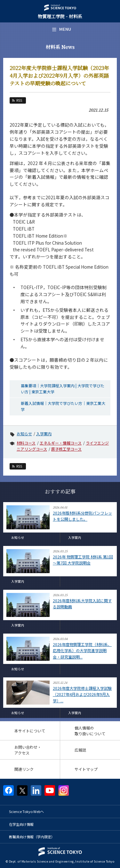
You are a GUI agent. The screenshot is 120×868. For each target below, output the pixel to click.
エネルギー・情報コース (61, 443)
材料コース (26, 443)
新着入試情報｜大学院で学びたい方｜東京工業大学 (63, 406)
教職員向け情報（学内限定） (32, 837)
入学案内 (44, 434)
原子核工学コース (66, 449)
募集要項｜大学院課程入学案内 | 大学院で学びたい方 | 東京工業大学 (63, 389)
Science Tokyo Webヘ (26, 811)
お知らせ (24, 434)
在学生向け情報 (21, 824)
